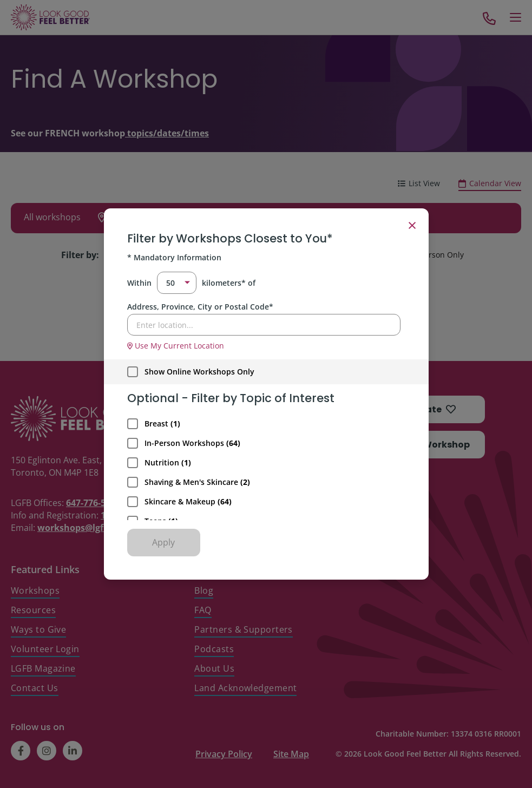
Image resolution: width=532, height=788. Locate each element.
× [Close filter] (412, 225)
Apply (163, 542)
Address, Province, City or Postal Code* (200, 307)
